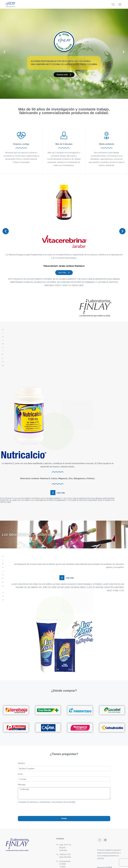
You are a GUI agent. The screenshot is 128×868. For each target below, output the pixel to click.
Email (20, 759)
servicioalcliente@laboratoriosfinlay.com (75, 856)
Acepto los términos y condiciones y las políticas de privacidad (48, 787)
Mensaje (22, 769)
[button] (4, 44)
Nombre (21, 748)
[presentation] (37, 795)
